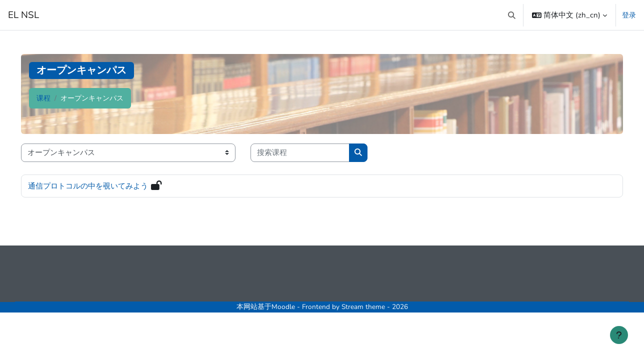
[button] (512, 15)
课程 (43, 98)
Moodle (283, 307)
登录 (629, 15)
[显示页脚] (619, 335)
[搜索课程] (300, 153)
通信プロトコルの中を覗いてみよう (88, 186)
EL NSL (23, 15)
